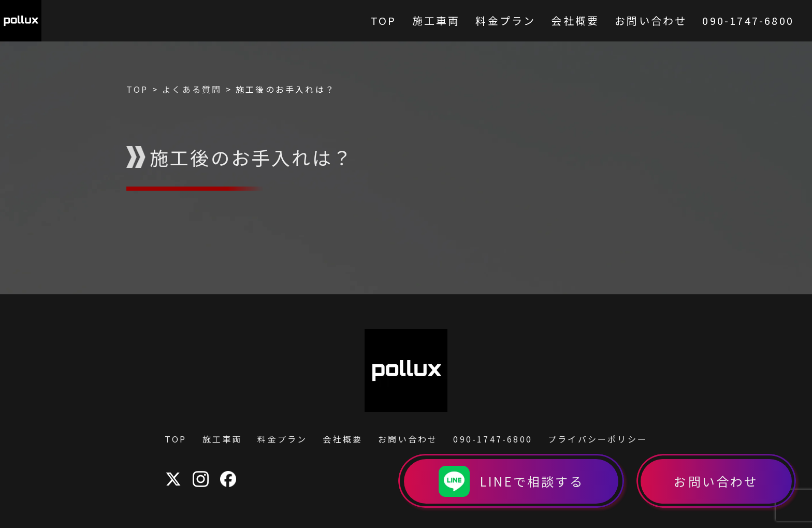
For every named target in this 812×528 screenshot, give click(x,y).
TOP (176, 439)
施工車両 (222, 439)
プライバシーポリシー (598, 439)
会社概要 (343, 439)
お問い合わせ (408, 439)
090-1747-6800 (493, 439)
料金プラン (282, 439)
